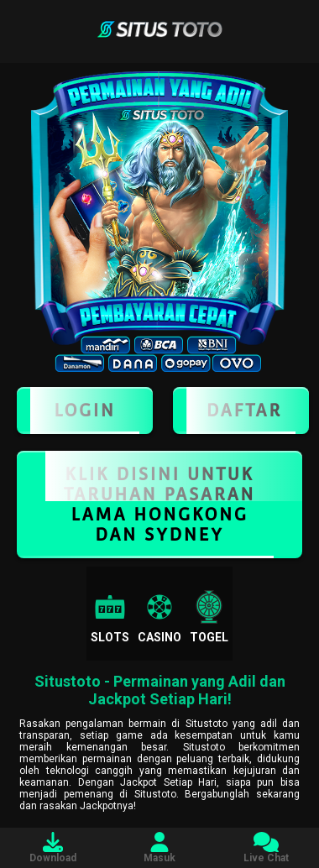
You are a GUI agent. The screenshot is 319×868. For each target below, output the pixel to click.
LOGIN (85, 410)
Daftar (241, 410)
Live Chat (266, 848)
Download (53, 848)
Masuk (159, 848)
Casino (159, 617)
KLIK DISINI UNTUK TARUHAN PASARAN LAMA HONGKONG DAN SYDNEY (159, 505)
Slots (110, 617)
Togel (209, 617)
